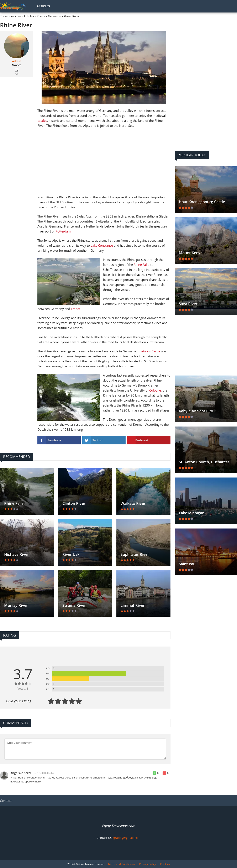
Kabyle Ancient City (196, 411)
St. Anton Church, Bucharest (204, 462)
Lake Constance (102, 245)
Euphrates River (135, 554)
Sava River (188, 304)
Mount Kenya (191, 253)
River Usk (71, 554)
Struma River (74, 605)
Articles (43, 6)
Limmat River (133, 605)
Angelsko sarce (21, 773)
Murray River (16, 605)
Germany (54, 16)
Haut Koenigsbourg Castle (202, 202)
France (76, 309)
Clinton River (74, 503)
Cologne (155, 390)
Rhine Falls (141, 265)
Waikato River (133, 503)
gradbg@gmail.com (127, 838)
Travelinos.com (10, 16)
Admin (17, 61)
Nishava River (17, 554)
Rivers (41, 16)
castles (42, 121)
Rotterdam (63, 231)
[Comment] (85, 749)
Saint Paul (188, 564)
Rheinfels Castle (149, 351)
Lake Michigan (192, 513)
